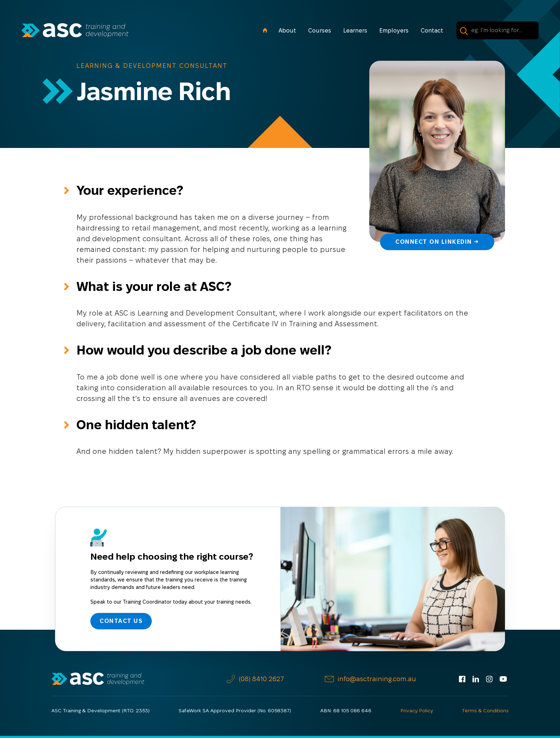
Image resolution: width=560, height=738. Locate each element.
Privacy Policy (417, 710)
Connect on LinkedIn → (437, 242)
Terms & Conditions (485, 710)
